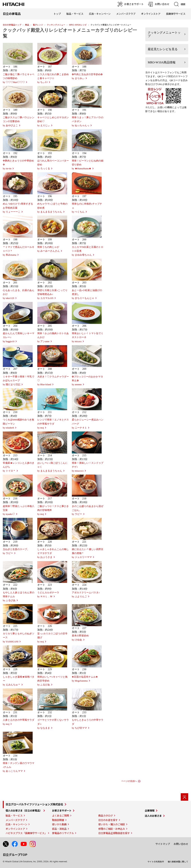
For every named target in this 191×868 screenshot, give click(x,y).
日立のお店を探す (108, 820)
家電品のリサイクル (63, 833)
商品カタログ (106, 816)
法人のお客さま (153, 816)
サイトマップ (163, 844)
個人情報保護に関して (178, 862)
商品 (27, 25)
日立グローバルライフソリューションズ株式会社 (34, 804)
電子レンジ (38, 25)
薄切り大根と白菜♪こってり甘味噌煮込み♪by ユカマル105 (52, 294)
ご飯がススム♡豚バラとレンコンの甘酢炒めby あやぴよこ (19, 121)
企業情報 (150, 811)
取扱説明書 (58, 820)
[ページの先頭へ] (184, 797)
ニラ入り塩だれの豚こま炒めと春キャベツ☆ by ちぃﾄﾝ (53, 78)
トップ (57, 14)
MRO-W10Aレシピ (78, 25)
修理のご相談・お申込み (112, 829)
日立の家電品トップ (12, 25)
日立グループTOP (15, 855)
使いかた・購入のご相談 (112, 824)
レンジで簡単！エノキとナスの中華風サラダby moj (53, 424)
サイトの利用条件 (156, 862)
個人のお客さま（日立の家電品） (24, 811)
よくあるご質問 (61, 816)
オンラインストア (151, 14)
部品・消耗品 (59, 829)
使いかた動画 (59, 824)
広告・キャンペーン (16, 824)
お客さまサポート (62, 811)
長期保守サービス (176, 14)
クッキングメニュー (56, 25)
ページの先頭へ (129, 781)
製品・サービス (14, 816)
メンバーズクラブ (126, 14)
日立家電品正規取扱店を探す (114, 833)
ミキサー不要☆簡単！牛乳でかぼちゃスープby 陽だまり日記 (19, 381)
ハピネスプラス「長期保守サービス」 (26, 833)
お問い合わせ (181, 844)
